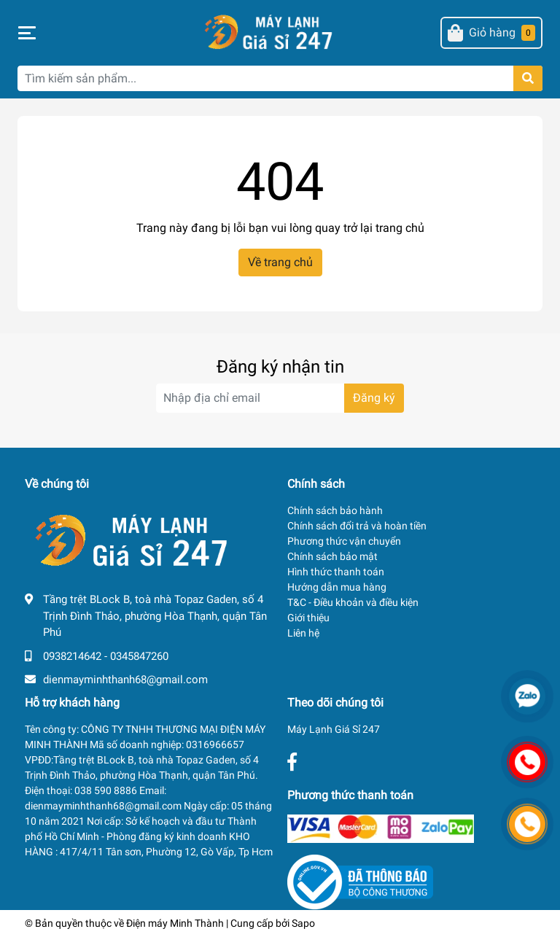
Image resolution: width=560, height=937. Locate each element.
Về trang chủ (280, 262)
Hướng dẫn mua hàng (337, 587)
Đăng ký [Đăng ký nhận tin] (374, 398)
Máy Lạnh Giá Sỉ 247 (334, 729)
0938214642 (72, 656)
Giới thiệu (308, 618)
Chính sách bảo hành (335, 510)
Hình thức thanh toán (336, 572)
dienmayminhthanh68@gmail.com (125, 680)
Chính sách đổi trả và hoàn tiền (357, 526)
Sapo (303, 923)
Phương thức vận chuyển (344, 541)
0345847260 (139, 656)
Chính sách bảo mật (332, 556)
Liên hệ (303, 633)
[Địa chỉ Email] (280, 398)
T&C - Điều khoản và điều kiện (353, 602)
